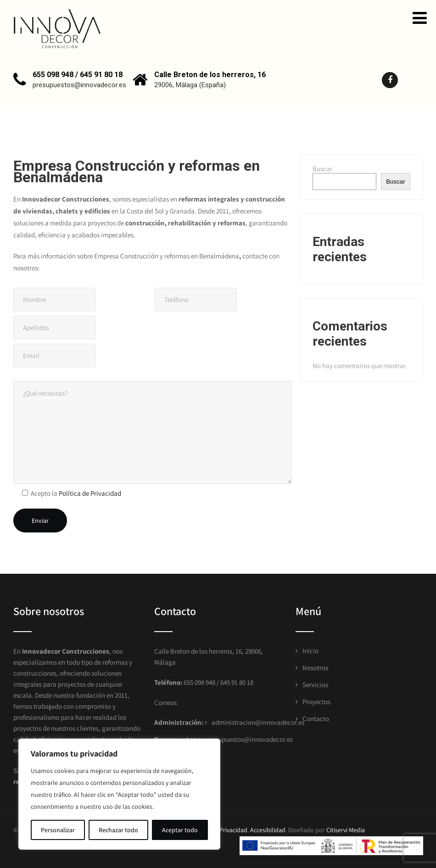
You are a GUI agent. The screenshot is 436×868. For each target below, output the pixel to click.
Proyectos (316, 702)
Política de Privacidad (90, 493)
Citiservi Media (346, 830)
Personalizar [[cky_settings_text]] (58, 830)
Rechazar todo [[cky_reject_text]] (118, 830)
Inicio (310, 651)
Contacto (316, 719)
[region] (119, 794)
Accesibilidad (268, 830)
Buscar (322, 169)
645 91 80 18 (237, 682)
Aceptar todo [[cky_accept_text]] (180, 830)
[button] (420, 18)
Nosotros (315, 668)
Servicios (315, 685)
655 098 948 (199, 682)
